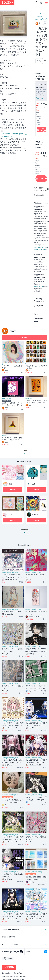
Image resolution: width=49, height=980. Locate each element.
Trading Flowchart (40, 300)
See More (25, 531)
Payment (39, 306)
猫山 (10, 484)
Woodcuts (29, 364)
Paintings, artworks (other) (41, 18)
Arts (37, 13)
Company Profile (7, 973)
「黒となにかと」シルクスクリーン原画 (36, 367)
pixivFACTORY (38, 286)
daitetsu (35, 515)
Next (24, 24)
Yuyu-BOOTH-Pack (40, 250)
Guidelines (23, 976)
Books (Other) (6, 399)
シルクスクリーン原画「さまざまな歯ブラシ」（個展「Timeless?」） (36, 402)
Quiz (3, 364)
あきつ (35, 484)
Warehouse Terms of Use (10, 976)
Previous (4, 24)
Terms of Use (18, 973)
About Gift (40, 195)
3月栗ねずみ (13, 515)
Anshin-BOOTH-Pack (40, 247)
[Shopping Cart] (41, 3)
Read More (39, 98)
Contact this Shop (38, 320)
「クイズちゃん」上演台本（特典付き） (13, 367)
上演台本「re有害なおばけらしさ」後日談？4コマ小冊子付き (13, 404)
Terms (36, 314)
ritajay (13, 331)
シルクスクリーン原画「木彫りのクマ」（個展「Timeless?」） (13, 439)
